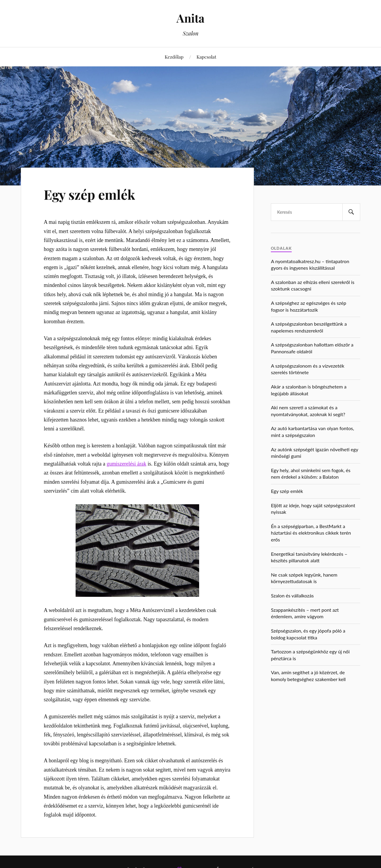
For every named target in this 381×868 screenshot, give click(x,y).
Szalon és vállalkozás (292, 595)
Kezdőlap (174, 57)
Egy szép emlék (89, 194)
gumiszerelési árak (126, 464)
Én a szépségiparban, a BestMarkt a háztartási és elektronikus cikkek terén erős (311, 533)
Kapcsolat (206, 57)
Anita (190, 18)
